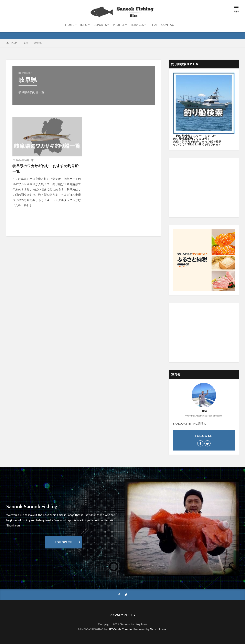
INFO (84, 25)
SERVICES (137, 25)
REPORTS (100, 25)
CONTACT (169, 25)
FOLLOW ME (63, 542)
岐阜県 (38, 43)
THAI (154, 25)
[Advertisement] (204, 188)
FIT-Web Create (120, 629)
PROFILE (119, 25)
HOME (70, 25)
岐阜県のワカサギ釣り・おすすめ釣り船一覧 (45, 169)
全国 (26, 43)
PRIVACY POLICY (123, 615)
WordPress (158, 629)
